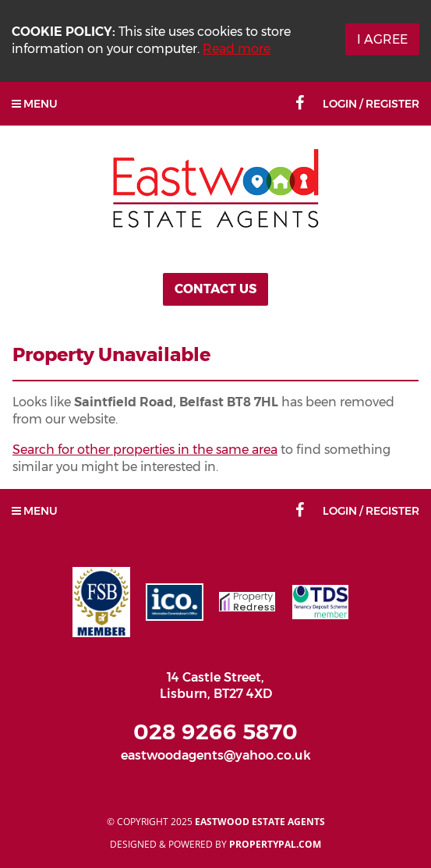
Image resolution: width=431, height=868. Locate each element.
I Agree (382, 39)
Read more (237, 49)
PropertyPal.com (275, 844)
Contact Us (215, 289)
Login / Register (371, 104)
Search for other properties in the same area (145, 450)
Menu (35, 104)
